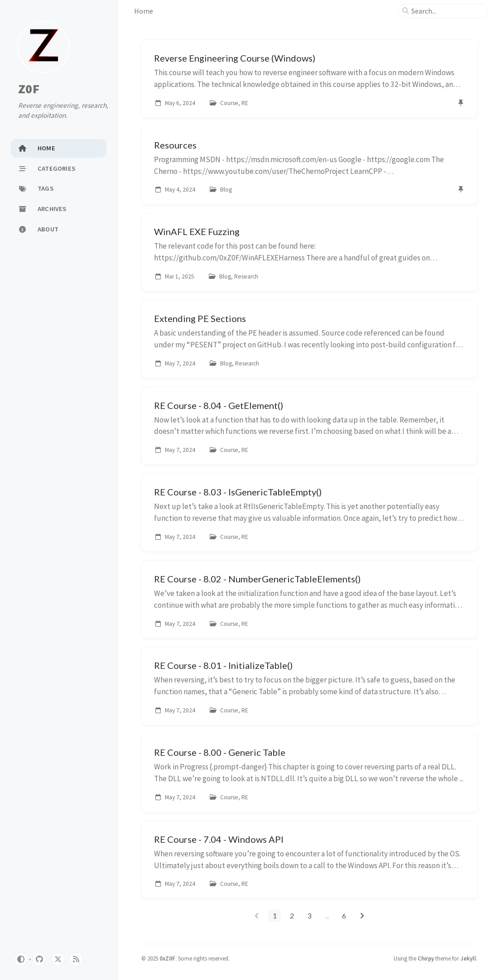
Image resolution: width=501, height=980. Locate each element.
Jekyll (468, 958)
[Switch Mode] (21, 959)
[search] (447, 11)
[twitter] (58, 959)
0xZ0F (167, 958)
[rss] (76, 959)
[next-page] (362, 916)
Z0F (29, 89)
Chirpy (426, 958)
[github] (39, 959)
